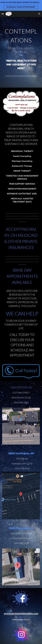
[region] (21, 5)
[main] (21, 52)
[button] (3, 14)
